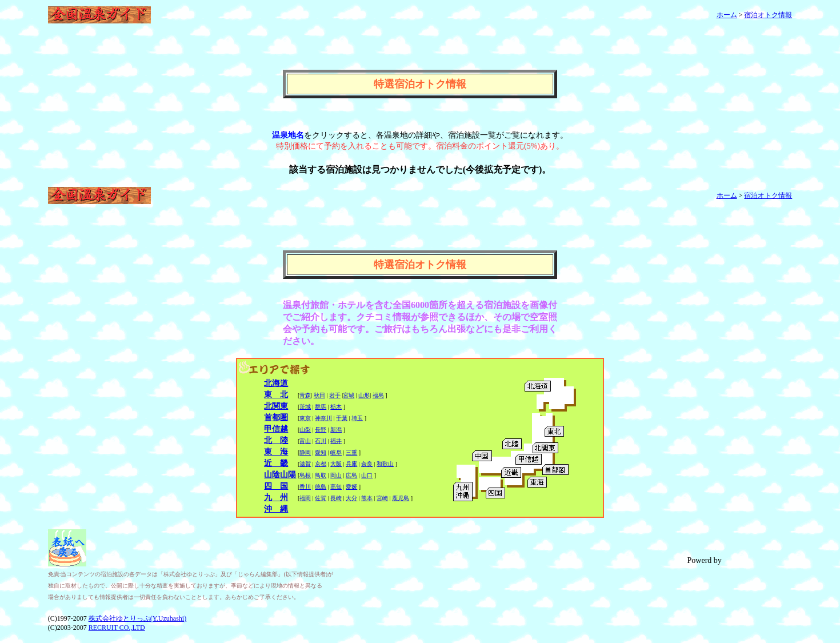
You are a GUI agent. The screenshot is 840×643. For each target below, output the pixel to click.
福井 (336, 441)
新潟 (336, 430)
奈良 (367, 464)
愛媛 (351, 487)
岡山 (336, 475)
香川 (305, 487)
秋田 (319, 395)
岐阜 (336, 452)
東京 (305, 418)
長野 (321, 430)
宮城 (349, 395)
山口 (367, 475)
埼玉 (357, 418)
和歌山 (385, 464)
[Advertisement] (420, 53)
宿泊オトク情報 (768, 15)
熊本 (367, 498)
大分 (351, 498)
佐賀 (321, 498)
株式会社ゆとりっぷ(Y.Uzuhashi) (137, 618)
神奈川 (323, 418)
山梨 (305, 430)
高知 (336, 487)
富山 (305, 441)
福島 (378, 395)
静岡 (305, 452)
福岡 (305, 498)
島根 (305, 475)
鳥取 (321, 475)
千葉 (342, 418)
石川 (321, 441)
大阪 (336, 464)
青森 (305, 395)
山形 (364, 395)
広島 (351, 475)
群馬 (321, 407)
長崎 (336, 498)
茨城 (305, 407)
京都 (321, 464)
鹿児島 (401, 498)
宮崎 (382, 498)
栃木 (336, 407)
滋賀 (305, 464)
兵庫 (351, 464)
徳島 (321, 487)
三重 (351, 452)
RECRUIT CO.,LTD (117, 628)
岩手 (335, 395)
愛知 (321, 452)
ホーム (727, 15)
